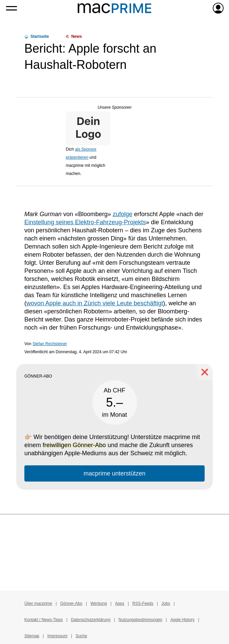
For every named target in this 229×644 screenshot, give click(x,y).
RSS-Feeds (143, 603)
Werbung (98, 603)
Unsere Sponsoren (114, 107)
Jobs (166, 603)
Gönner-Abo (71, 603)
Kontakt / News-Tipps (44, 620)
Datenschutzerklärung (91, 620)
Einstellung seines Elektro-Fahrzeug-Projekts (85, 222)
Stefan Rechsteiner (50, 344)
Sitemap (32, 636)
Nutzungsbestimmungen (140, 620)
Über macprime (38, 603)
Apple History (182, 620)
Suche (81, 636)
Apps (120, 603)
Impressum (57, 636)
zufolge (122, 214)
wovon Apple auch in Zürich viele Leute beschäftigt (95, 303)
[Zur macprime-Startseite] (114, 8)
